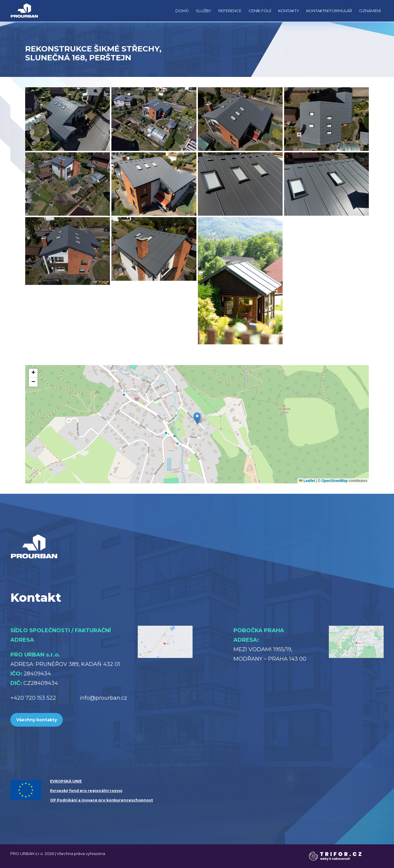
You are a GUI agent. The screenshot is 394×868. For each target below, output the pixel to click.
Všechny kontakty (37, 720)
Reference (230, 11)
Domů (182, 11)
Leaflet (307, 481)
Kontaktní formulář (329, 11)
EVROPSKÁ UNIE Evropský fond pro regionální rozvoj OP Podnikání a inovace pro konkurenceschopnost (101, 791)
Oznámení (370, 11)
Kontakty (289, 11)
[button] (197, 418)
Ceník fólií (260, 11)
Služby (204, 11)
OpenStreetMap (335, 481)
